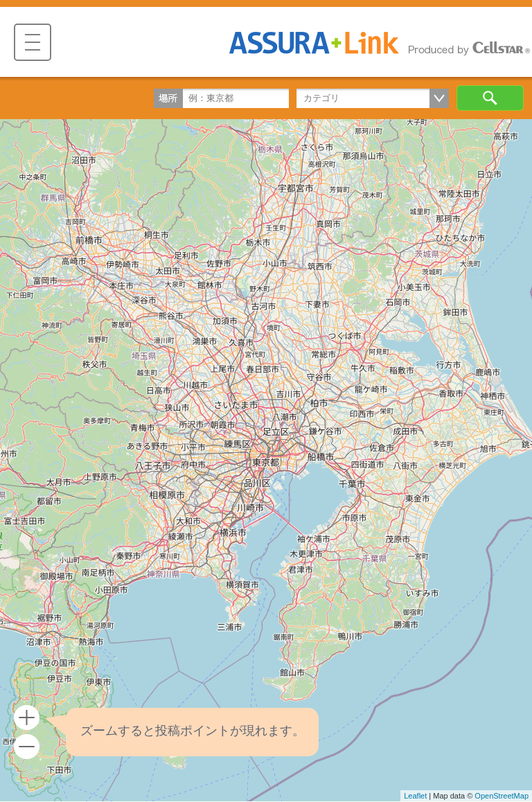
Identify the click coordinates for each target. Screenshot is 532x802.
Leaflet (415, 796)
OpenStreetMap (502, 796)
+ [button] (27, 718)
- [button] (27, 747)
